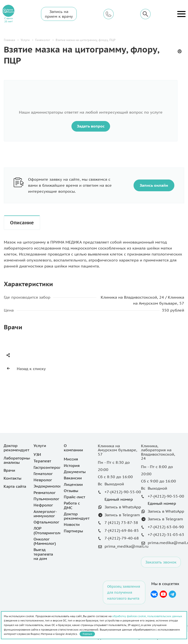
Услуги (40, 446)
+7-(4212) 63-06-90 (166, 527)
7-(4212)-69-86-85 (122, 530)
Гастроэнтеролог (49, 467)
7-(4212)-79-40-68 (122, 538)
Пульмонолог (46, 499)
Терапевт (42, 461)
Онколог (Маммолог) (45, 541)
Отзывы (71, 491)
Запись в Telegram (122, 515)
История (72, 465)
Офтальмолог (46, 522)
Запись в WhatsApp (123, 507)
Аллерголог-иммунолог (45, 514)
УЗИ (37, 454)
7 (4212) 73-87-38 (121, 522)
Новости (72, 524)
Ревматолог (45, 493)
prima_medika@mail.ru (126, 546)
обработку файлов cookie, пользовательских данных (147, 616)
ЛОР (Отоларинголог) (49, 530)
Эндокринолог (47, 486)
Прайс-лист (74, 497)
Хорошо (87, 634)
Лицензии (73, 484)
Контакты (12, 478)
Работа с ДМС (72, 505)
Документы (75, 472)
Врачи (9, 470)
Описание (22, 223)
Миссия (71, 459)
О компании (73, 448)
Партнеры (73, 531)
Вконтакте (154, 594)
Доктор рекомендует (16, 448)
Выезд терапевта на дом (43, 554)
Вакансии (73, 478)
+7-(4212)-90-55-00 (123, 492)
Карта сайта (15, 486)
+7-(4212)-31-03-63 (166, 534)
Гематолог (43, 474)
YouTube (163, 594)
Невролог (43, 480)
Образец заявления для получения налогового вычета (124, 592)
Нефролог (43, 505)
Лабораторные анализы (18, 460)
